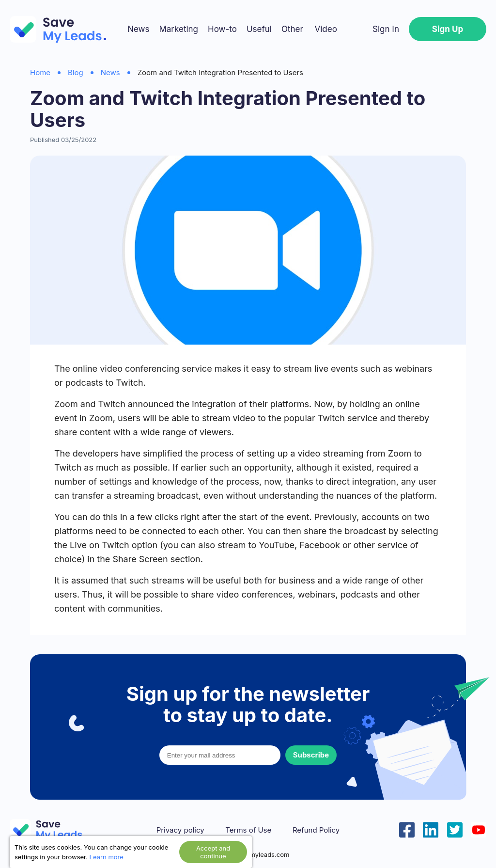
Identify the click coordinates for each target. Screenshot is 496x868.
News (138, 29)
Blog (76, 72)
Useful (259, 29)
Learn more (107, 857)
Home (40, 72)
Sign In (386, 29)
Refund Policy (316, 830)
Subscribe (311, 755)
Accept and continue (213, 852)
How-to (222, 29)
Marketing (178, 29)
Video (325, 29)
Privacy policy (180, 830)
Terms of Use (248, 830)
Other (292, 29)
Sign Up (448, 29)
